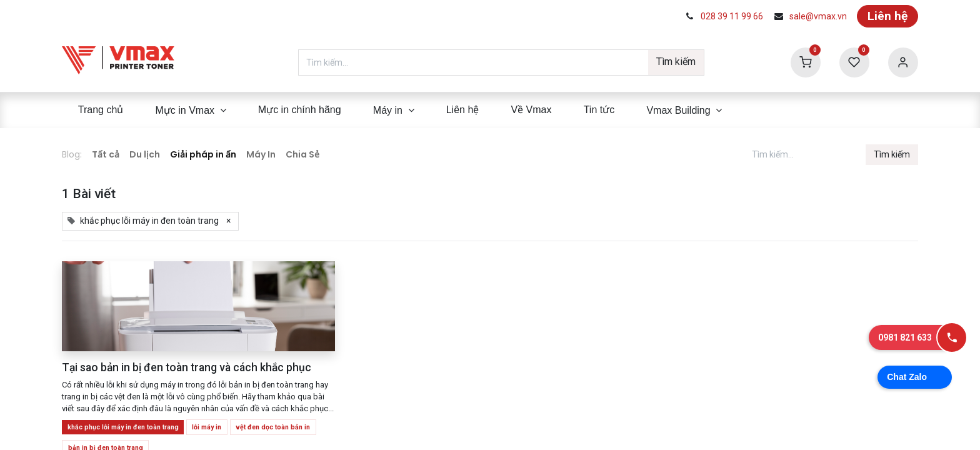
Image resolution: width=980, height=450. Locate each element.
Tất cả (106, 154)
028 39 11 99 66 (732, 16)
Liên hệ (887, 16)
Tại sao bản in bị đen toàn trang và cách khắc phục (187, 367)
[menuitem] (101, 110)
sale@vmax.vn (818, 16)
